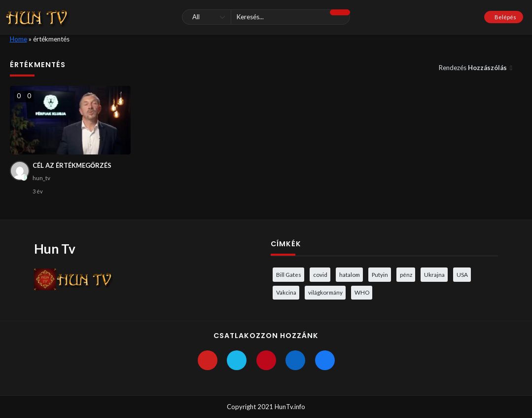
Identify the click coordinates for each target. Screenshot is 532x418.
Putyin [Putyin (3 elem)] (380, 274)
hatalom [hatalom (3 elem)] (350, 274)
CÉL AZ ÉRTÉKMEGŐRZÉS (72, 165)
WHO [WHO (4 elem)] (362, 292)
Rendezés (474, 68)
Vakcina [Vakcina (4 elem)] (286, 292)
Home (18, 39)
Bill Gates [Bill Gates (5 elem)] (289, 274)
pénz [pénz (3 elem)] (406, 274)
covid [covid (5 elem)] (320, 274)
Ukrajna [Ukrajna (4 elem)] (434, 274)
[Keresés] (266, 17)
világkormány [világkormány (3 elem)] (325, 292)
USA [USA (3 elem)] (462, 274)
